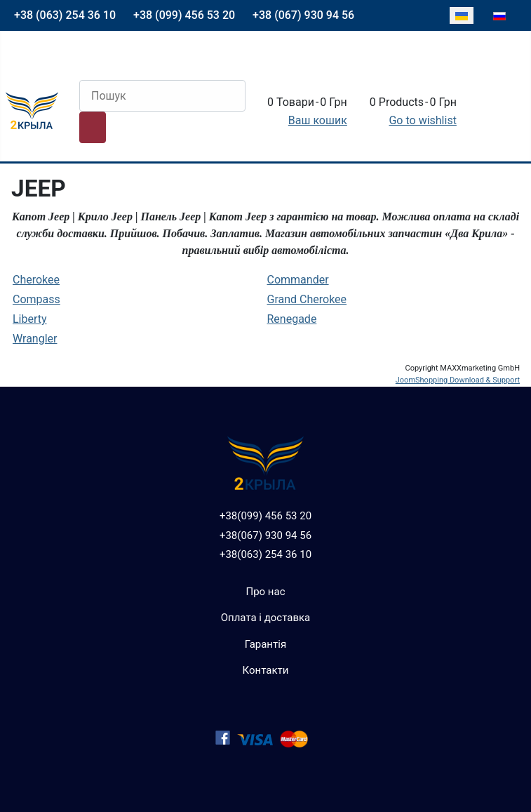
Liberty (30, 319)
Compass (36, 299)
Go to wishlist (422, 120)
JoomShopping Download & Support (458, 380)
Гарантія (265, 644)
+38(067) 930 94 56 (265, 535)
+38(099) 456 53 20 (265, 516)
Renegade (292, 319)
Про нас (265, 592)
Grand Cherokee (307, 299)
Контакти (266, 670)
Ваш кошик (318, 120)
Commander (298, 280)
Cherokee (36, 280)
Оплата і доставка (266, 618)
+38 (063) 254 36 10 (65, 15)
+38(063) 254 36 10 (265, 554)
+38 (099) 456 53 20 (184, 15)
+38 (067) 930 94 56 (303, 15)
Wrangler (35, 339)
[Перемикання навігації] (21, 58)
